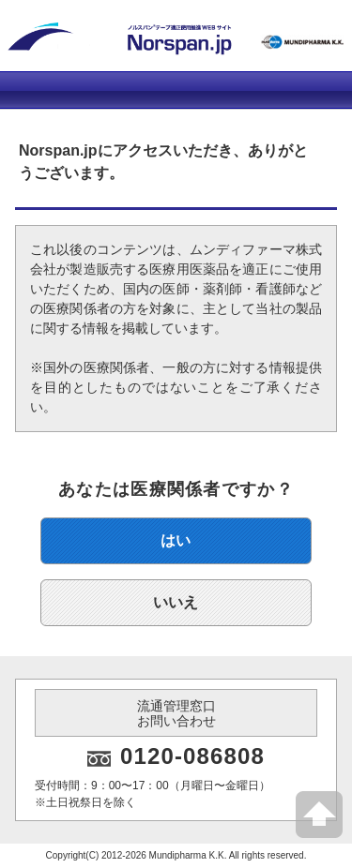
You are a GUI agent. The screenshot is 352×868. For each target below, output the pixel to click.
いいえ (176, 602)
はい (176, 540)
